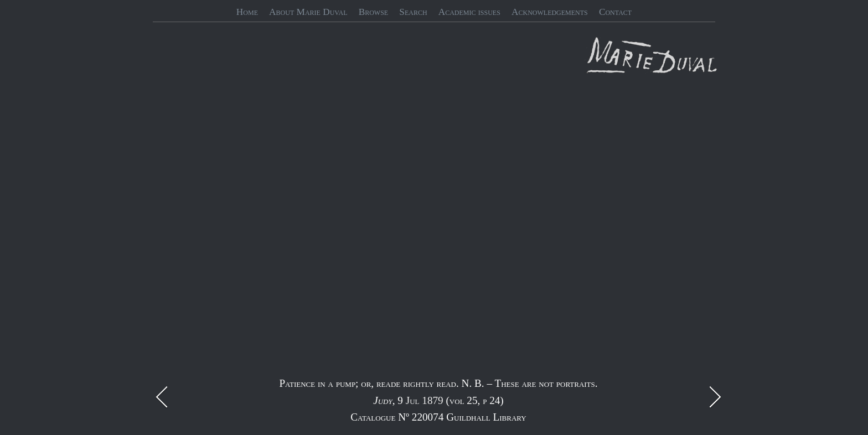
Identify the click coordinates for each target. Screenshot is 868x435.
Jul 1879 (425, 400)
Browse (374, 12)
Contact (615, 12)
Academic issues (469, 12)
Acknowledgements (550, 12)
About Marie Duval (308, 12)
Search (413, 12)
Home (247, 12)
